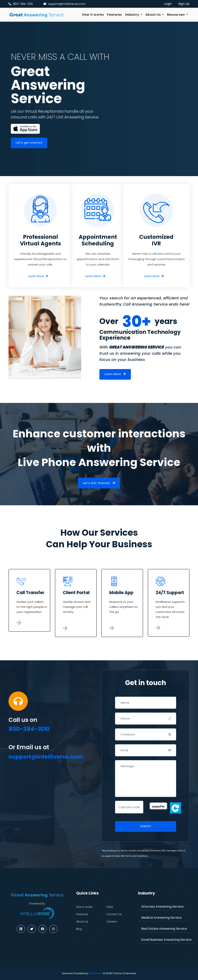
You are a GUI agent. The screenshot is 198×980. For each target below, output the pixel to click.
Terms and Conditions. (137, 856)
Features (114, 15)
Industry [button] (133, 15)
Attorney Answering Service (162, 907)
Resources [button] (176, 15)
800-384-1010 (21, 4)
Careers (112, 922)
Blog (79, 929)
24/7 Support (170, 593)
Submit (146, 826)
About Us (82, 922)
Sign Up (184, 4)
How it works (93, 15)
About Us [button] (153, 15)
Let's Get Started (99, 483)
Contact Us (114, 914)
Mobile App (121, 593)
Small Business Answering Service (166, 940)
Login (168, 4)
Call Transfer (30, 593)
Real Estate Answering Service (164, 929)
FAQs (110, 907)
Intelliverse (96, 973)
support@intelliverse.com (64, 4)
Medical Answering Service (161, 918)
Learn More (38, 276)
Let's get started (29, 143)
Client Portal (76, 593)
